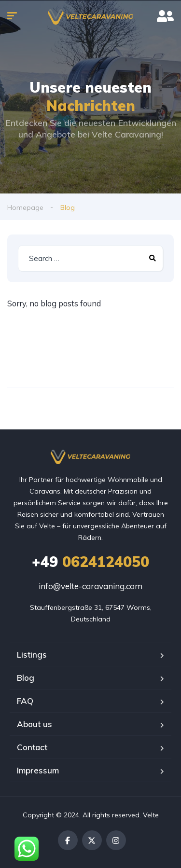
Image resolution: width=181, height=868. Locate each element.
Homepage (25, 207)
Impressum (38, 770)
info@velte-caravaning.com (90, 586)
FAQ (25, 701)
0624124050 (90, 562)
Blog (26, 678)
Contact (32, 747)
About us (35, 724)
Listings (32, 654)
